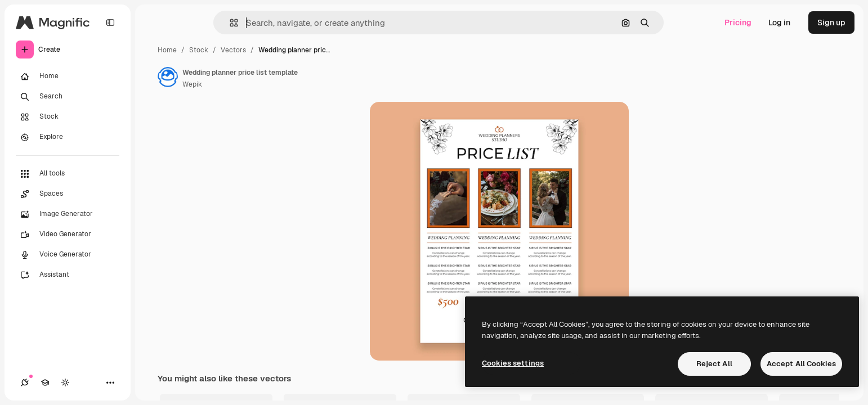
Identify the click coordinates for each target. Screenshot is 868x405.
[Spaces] (68, 194)
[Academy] (45, 382)
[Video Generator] (68, 235)
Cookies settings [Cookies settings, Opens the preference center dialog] (513, 363)
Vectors (233, 50)
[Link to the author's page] (168, 77)
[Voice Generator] (68, 255)
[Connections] (25, 382)
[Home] (68, 76)
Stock (199, 50)
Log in (779, 22)
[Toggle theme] (65, 382)
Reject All (714, 364)
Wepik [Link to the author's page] (192, 84)
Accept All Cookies (801, 364)
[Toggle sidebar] (110, 22)
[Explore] (68, 137)
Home (167, 50)
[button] (229, 23)
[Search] (68, 97)
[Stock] (68, 117)
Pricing (738, 22)
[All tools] (68, 174)
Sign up (831, 22)
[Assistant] (68, 275)
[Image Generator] (68, 214)
